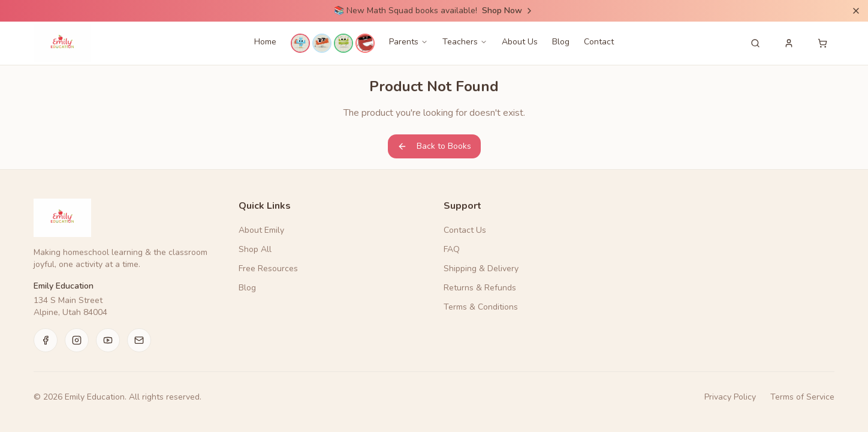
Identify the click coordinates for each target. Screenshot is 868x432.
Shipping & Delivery (481, 268)
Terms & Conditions (481, 307)
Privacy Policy (730, 397)
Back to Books (434, 146)
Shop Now (508, 10)
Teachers (465, 42)
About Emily (261, 230)
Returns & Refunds (480, 288)
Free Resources (268, 268)
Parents (409, 42)
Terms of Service (802, 397)
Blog (561, 42)
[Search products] (755, 43)
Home (265, 42)
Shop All (255, 249)
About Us (520, 42)
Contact (599, 42)
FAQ (452, 249)
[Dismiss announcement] (856, 11)
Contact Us (465, 230)
